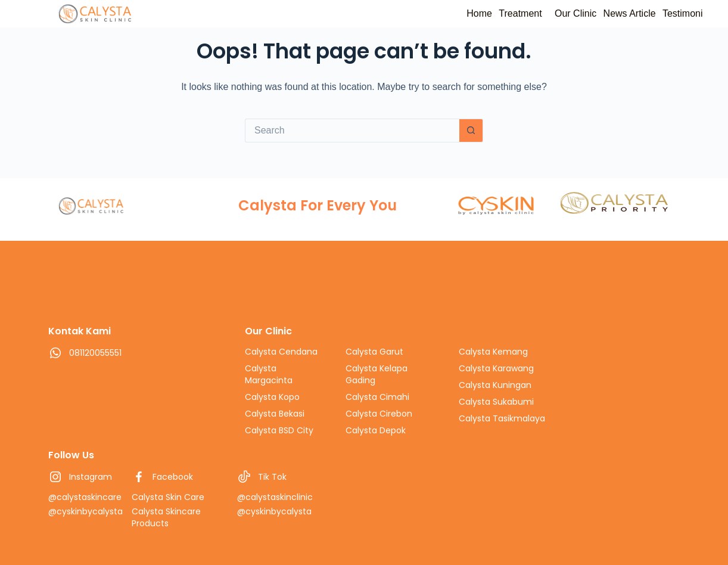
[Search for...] (352, 131)
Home (429, 13)
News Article (613, 13)
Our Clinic (547, 13)
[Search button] (471, 131)
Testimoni (677, 13)
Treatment (481, 13)
